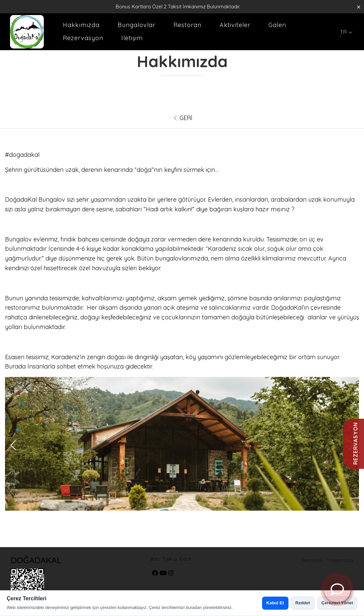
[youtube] (163, 573)
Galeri (277, 25)
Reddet (303, 603)
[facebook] (155, 573)
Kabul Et (275, 603)
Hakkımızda (81, 25)
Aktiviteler (235, 25)
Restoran (188, 25)
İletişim (132, 38)
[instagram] (171, 573)
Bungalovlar (137, 25)
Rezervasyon (83, 38)
